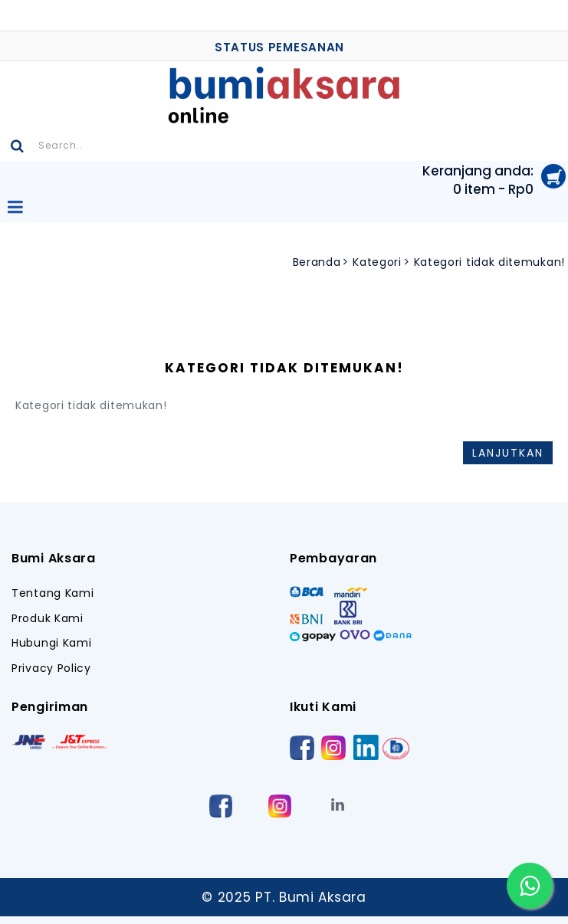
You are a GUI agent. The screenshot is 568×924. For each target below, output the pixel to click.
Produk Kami (48, 619)
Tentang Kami (53, 593)
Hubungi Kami (51, 643)
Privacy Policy (51, 668)
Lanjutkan (508, 453)
